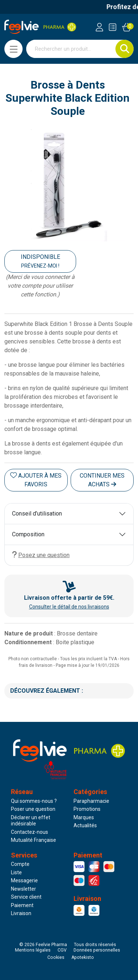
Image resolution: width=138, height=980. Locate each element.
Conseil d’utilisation (37, 514)
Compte (20, 864)
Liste (16, 872)
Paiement (22, 905)
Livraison (21, 913)
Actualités (85, 825)
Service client (26, 897)
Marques (84, 817)
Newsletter (23, 889)
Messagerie (24, 880)
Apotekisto (83, 957)
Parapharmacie (91, 801)
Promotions (87, 809)
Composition (28, 534)
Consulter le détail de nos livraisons (69, 607)
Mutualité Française (33, 840)
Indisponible (40, 261)
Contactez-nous (29, 832)
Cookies (56, 957)
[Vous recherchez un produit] (71, 49)
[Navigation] (13, 49)
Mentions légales (33, 950)
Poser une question (33, 809)
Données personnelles (97, 950)
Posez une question (41, 555)
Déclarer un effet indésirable (31, 821)
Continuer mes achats (102, 480)
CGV (62, 950)
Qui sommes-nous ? (34, 801)
